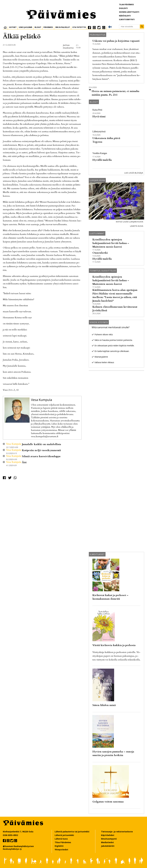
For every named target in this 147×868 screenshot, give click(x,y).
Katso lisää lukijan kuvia (130, 222)
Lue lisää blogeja (134, 173)
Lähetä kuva (137, 226)
